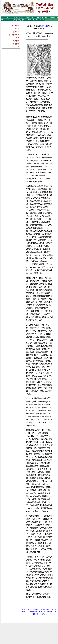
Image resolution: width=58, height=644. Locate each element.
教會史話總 (45, 609)
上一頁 (17, 29)
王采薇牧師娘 (15, 32)
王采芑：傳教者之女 (12, 35)
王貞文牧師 (15, 41)
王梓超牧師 (15, 44)
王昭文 (17, 38)
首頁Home (25, 609)
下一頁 (17, 47)
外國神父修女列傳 (36, 612)
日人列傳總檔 (49, 612)
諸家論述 (43, 614)
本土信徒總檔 (15, 26)
